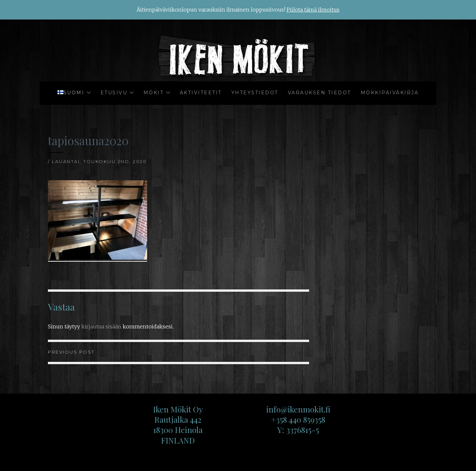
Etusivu (114, 93)
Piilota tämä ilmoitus (313, 10)
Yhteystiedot (255, 93)
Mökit (154, 93)
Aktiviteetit (201, 93)
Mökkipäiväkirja (390, 93)
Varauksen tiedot (319, 93)
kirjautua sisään (101, 326)
